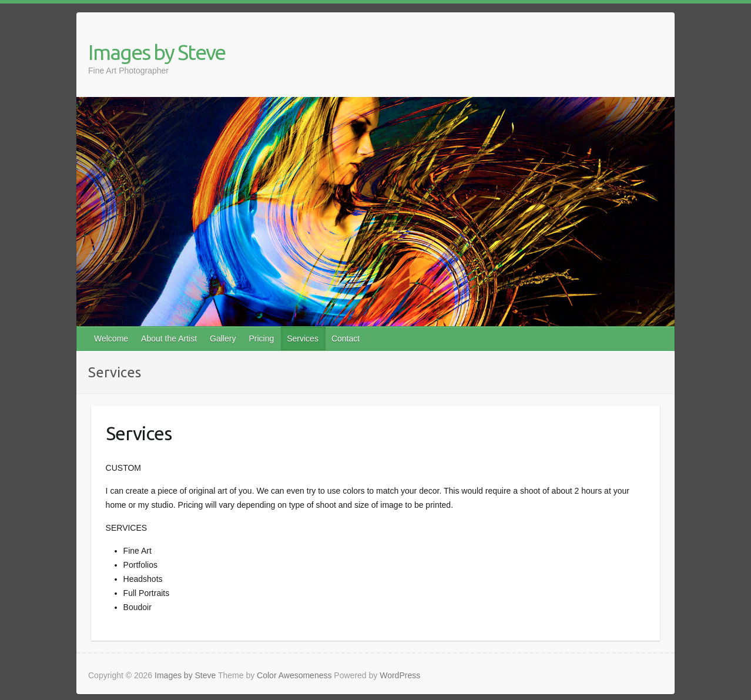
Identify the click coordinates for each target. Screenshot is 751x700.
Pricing (261, 339)
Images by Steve (157, 52)
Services (303, 339)
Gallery (223, 339)
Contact (346, 339)
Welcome (111, 339)
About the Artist (169, 339)
